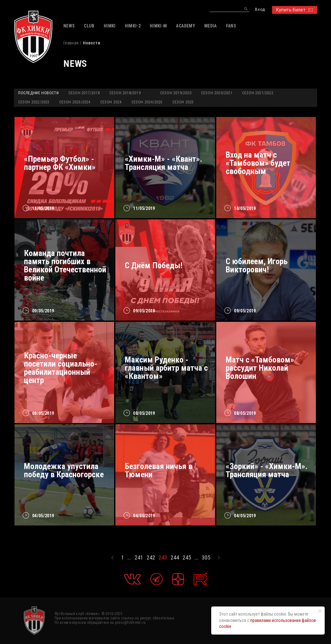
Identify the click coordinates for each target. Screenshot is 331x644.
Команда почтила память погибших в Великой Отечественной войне (65, 265)
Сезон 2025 (183, 102)
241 (139, 558)
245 (187, 558)
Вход (260, 10)
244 (175, 558)
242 (151, 558)
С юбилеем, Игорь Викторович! (257, 265)
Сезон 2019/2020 (176, 93)
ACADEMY (185, 26)
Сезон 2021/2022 (258, 93)
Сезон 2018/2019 (125, 93)
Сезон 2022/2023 (34, 102)
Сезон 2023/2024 (75, 102)
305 (206, 558)
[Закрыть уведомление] (320, 611)
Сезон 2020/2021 (217, 93)
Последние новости (38, 93)
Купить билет (295, 10)
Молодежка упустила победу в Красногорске (64, 470)
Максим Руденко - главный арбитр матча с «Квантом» (166, 368)
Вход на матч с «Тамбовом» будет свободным (258, 163)
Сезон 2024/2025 (147, 102)
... (129, 558)
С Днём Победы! (154, 265)
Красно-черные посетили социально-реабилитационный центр (61, 368)
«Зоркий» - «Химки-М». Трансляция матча (267, 470)
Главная (71, 43)
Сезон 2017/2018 (84, 93)
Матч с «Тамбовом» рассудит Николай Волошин (260, 368)
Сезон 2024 (111, 102)
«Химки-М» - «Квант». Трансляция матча (163, 163)
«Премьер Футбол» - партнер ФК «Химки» (60, 163)
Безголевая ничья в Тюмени (159, 470)
